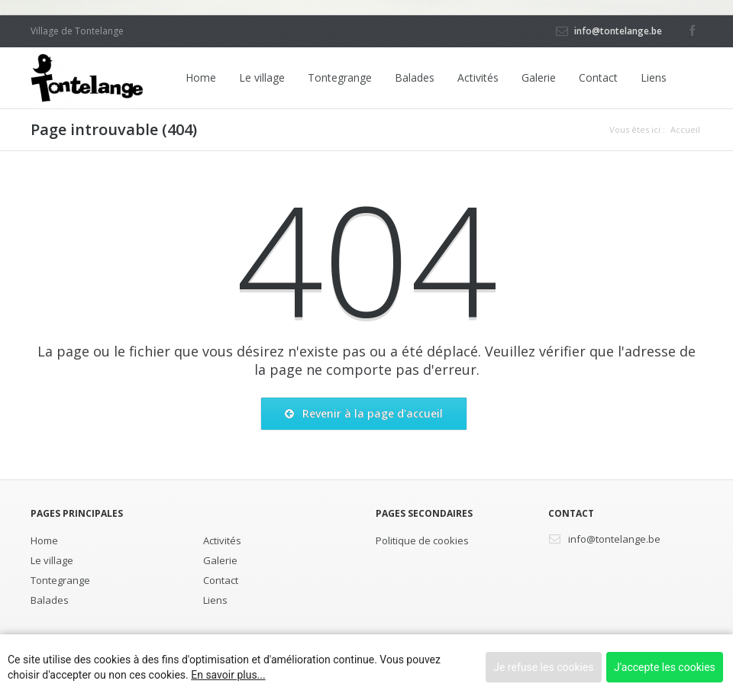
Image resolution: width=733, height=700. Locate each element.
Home (201, 77)
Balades (415, 77)
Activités (478, 77)
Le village (262, 77)
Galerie (539, 77)
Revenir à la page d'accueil (364, 414)
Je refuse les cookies (543, 667)
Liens (654, 77)
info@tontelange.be (618, 31)
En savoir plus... (228, 675)
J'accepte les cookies (665, 667)
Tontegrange (340, 77)
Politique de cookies (422, 540)
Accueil (685, 129)
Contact (598, 77)
